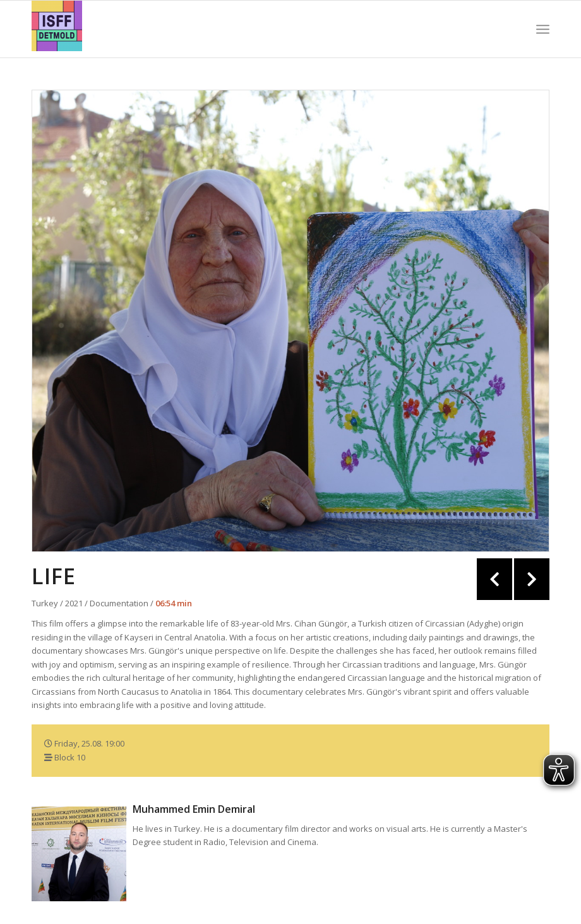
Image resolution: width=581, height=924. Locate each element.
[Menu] (543, 29)
